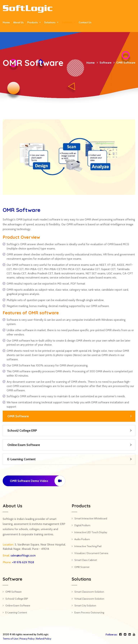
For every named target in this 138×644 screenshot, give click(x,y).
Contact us (85, 22)
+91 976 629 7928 (23, 562)
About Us (19, 22)
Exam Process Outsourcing (89, 612)
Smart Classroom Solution (89, 592)
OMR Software (18, 416)
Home (6, 22)
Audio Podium (82, 539)
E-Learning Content (21, 459)
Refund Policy (44, 639)
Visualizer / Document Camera (91, 553)
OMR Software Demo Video (38, 481)
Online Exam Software (24, 445)
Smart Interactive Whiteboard (91, 518)
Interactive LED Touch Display (91, 532)
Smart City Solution (85, 605)
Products (33, 22)
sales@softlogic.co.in (23, 555)
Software (67, 22)
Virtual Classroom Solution (89, 599)
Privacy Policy (27, 639)
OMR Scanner (82, 567)
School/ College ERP (22, 431)
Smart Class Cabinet (86, 560)
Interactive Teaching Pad (88, 546)
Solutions (50, 22)
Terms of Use (10, 639)
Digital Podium (82, 525)
